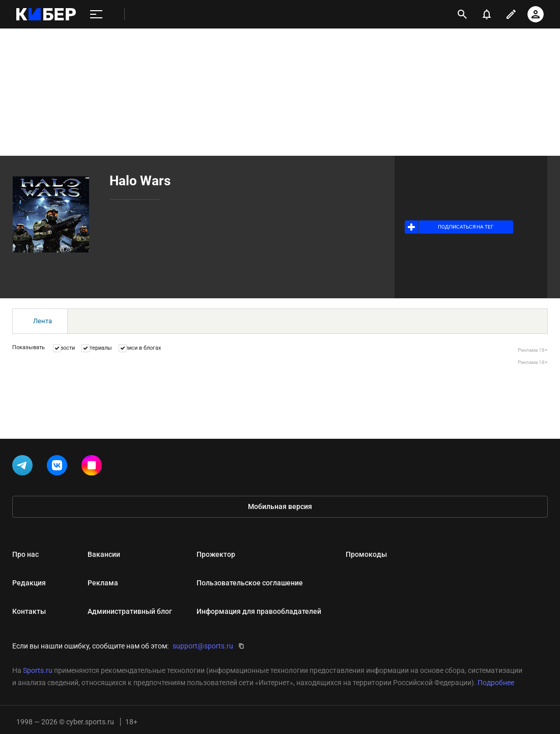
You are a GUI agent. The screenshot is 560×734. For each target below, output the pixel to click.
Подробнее (496, 683)
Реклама (103, 583)
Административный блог (130, 611)
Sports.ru (38, 670)
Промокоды (366, 554)
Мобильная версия (280, 506)
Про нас (25, 554)
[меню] (96, 15)
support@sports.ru (203, 646)
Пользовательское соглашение (250, 583)
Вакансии (104, 554)
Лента (43, 321)
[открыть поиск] (462, 14)
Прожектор (216, 554)
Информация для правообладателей (259, 611)
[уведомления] (487, 14)
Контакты (29, 611)
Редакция (29, 583)
